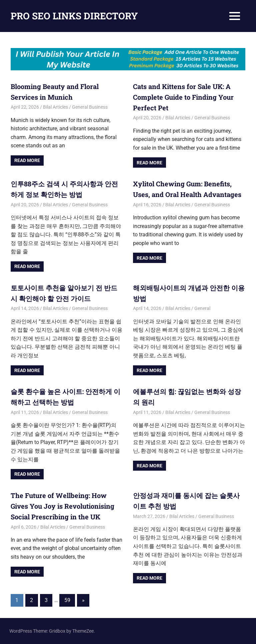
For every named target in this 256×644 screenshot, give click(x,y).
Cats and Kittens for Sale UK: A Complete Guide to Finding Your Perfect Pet (183, 97)
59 (67, 600)
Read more (27, 160)
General (202, 308)
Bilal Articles (55, 107)
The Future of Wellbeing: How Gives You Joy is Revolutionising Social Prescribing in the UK (62, 506)
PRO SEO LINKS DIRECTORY (74, 16)
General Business (90, 107)
